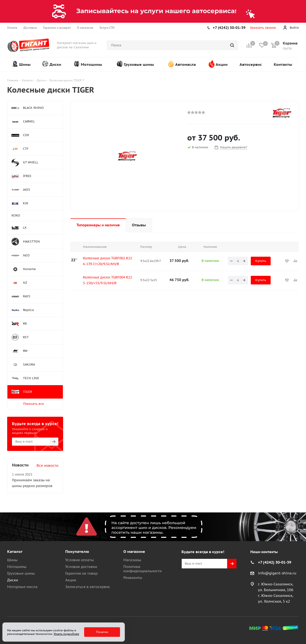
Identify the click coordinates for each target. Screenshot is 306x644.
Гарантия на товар (81, 573)
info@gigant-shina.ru (277, 573)
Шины (12, 560)
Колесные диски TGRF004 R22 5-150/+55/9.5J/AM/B (107, 280)
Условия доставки (81, 567)
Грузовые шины (21, 573)
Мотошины (17, 567)
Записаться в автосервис (88, 587)
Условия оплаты (80, 560)
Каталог (15, 551)
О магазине (134, 551)
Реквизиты (133, 578)
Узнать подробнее (66, 634)
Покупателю (77, 551)
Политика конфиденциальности (142, 569)
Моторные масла (22, 587)
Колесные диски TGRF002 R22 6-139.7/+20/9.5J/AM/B (107, 261)
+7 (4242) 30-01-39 (229, 28)
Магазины (132, 560)
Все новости (47, 465)
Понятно (102, 632)
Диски (13, 580)
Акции (71, 580)
